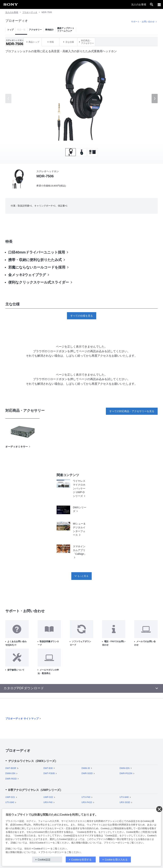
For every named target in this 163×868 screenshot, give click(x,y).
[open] (152, 4)
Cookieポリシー (42, 849)
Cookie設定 (44, 860)
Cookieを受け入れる (116, 860)
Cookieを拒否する (81, 860)
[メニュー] (159, 4)
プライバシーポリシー (52, 852)
